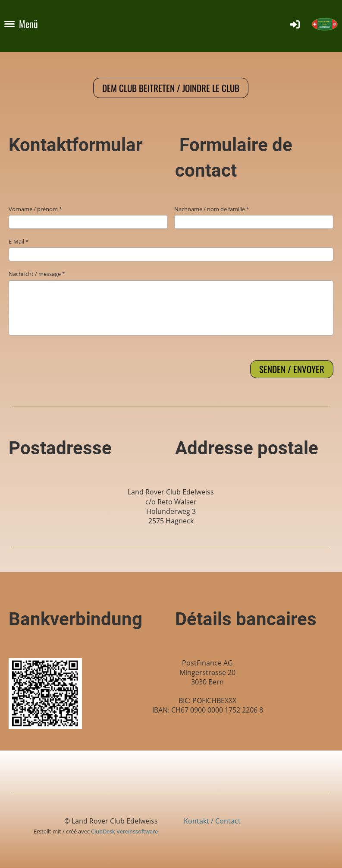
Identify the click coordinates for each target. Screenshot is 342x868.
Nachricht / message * (171, 303)
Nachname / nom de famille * (254, 217)
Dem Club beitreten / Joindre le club (171, 88)
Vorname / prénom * (88, 217)
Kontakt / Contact (212, 821)
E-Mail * (171, 249)
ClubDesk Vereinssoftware (124, 831)
